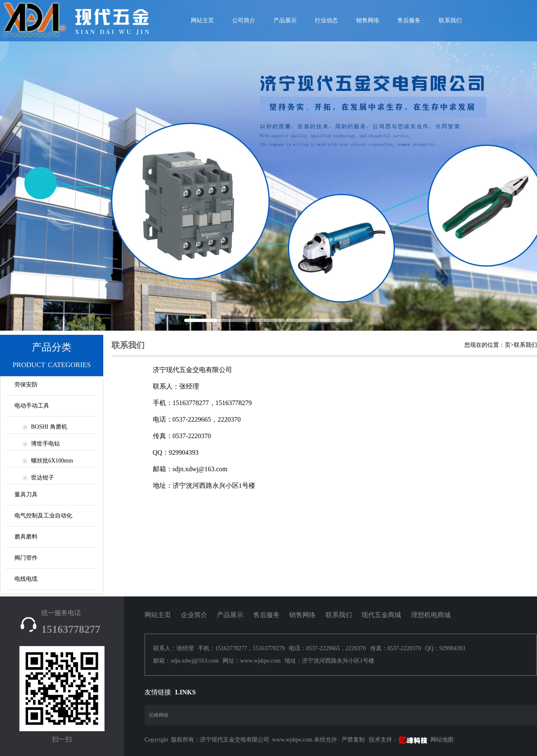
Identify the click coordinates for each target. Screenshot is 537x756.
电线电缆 (26, 579)
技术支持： (399, 740)
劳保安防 (26, 385)
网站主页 (158, 615)
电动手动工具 (32, 406)
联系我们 (450, 20)
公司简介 (244, 20)
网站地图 (442, 740)
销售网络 (368, 20)
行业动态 (326, 20)
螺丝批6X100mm (52, 461)
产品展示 (285, 20)
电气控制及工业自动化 (43, 516)
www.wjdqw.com (292, 740)
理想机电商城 (431, 615)
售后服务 (409, 20)
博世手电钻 (45, 444)
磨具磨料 (26, 537)
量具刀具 (26, 495)
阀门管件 (26, 558)
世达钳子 (43, 478)
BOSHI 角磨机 (49, 427)
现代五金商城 (381, 615)
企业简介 (194, 615)
